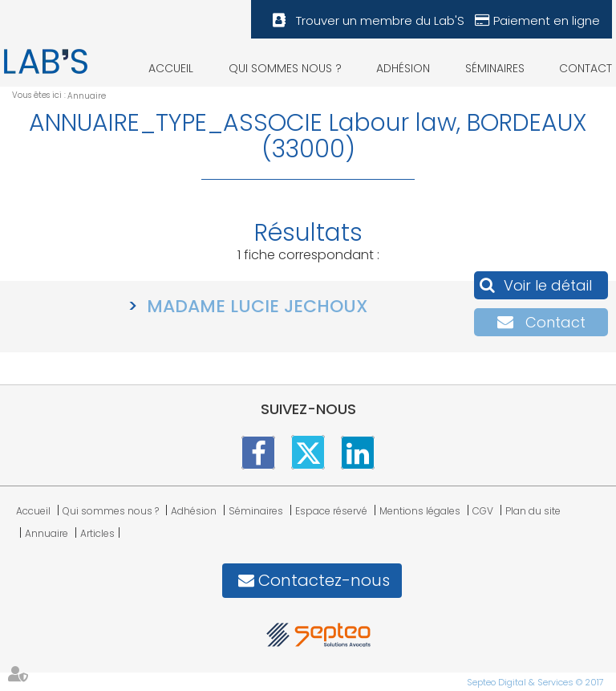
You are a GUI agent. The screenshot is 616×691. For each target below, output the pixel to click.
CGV (483, 511)
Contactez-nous (324, 580)
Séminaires (495, 68)
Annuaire (87, 96)
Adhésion (403, 68)
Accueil (171, 68)
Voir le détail (548, 285)
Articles (97, 533)
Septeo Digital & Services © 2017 (535, 682)
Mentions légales (420, 511)
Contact (586, 68)
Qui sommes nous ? (285, 68)
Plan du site (533, 511)
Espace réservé (331, 511)
